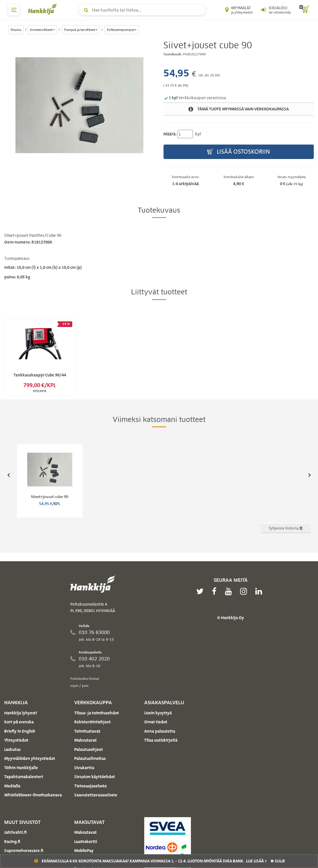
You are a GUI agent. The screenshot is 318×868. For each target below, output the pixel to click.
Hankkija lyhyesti (21, 713)
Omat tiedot (156, 722)
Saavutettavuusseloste (96, 795)
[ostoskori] (305, 10)
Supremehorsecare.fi (24, 851)
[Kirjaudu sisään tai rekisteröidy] (276, 10)
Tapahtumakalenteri (24, 777)
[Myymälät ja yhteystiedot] (239, 10)
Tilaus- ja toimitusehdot (97, 713)
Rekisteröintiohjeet (93, 722)
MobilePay (84, 851)
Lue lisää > (256, 861)
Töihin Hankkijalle (21, 768)
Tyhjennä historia (286, 528)
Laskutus (12, 749)
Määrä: (170, 134)
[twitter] (201, 591)
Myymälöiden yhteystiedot (30, 758)
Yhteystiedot (16, 740)
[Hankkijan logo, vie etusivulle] (44, 9)
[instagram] (245, 591)
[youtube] (230, 591)
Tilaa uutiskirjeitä (161, 740)
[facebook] (216, 591)
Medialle (12, 786)
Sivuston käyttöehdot (95, 777)
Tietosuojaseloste (91, 786)
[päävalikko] (14, 10)
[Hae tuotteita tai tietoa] (142, 10)
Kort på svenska (19, 722)
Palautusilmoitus (90, 758)
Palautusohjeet (89, 749)
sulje (278, 861)
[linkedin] (260, 591)
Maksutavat (85, 740)
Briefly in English (20, 731)
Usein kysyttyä (158, 713)
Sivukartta (84, 768)
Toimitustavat (87, 731)
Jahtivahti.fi (15, 832)
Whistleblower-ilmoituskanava (33, 795)
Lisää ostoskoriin (238, 152)
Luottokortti (86, 842)
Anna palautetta (160, 731)
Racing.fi (12, 842)
